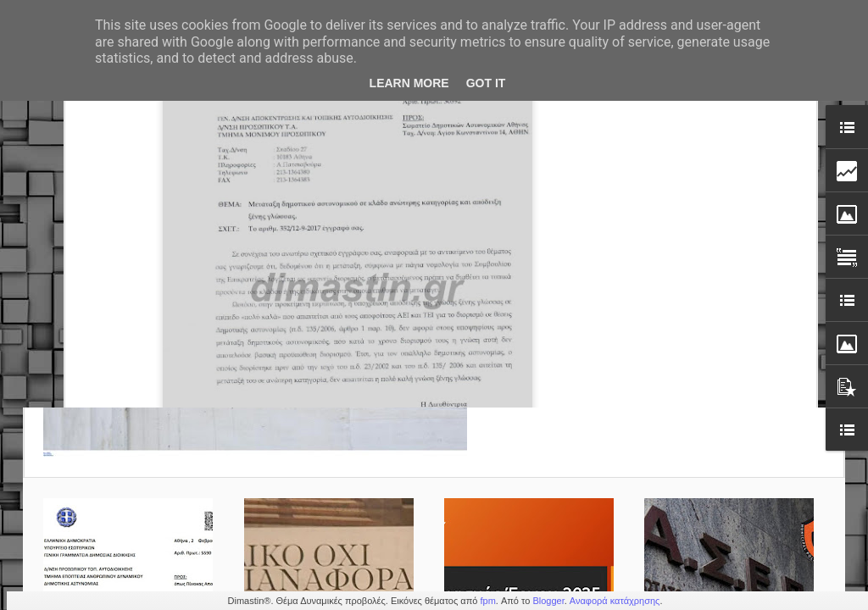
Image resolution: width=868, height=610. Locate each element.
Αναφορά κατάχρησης (615, 601)
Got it (486, 83)
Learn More (409, 83)
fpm (487, 601)
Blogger (548, 601)
